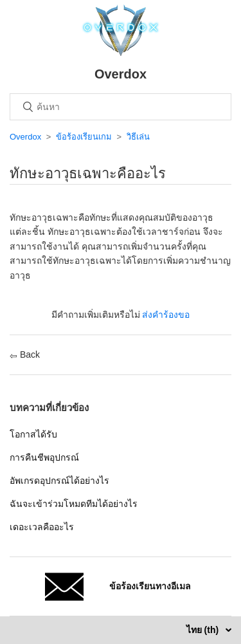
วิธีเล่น (138, 137)
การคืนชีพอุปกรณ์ (44, 457)
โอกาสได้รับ (33, 434)
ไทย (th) (204, 630)
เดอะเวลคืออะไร (42, 527)
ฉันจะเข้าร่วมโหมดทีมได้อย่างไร (74, 504)
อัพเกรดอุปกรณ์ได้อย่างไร (59, 481)
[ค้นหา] (121, 107)
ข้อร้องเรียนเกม (84, 137)
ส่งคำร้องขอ (166, 315)
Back (25, 354)
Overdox (25, 137)
